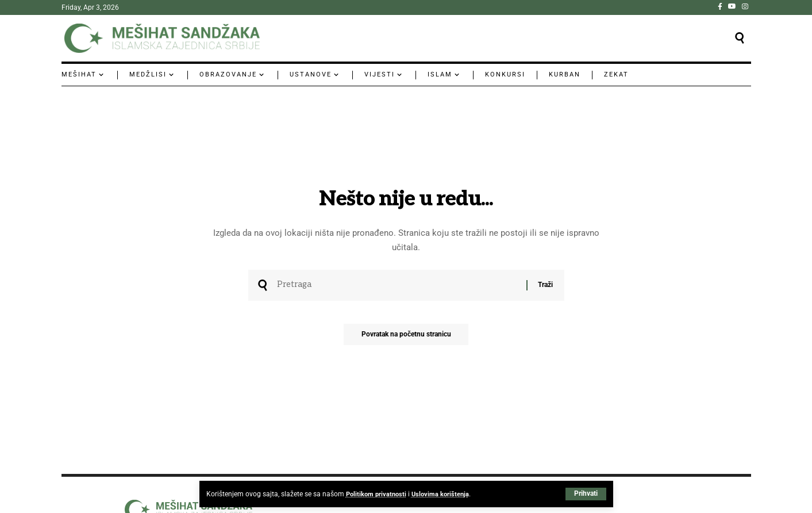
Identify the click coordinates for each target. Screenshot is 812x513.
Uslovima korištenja (445, 494)
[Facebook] (720, 6)
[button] (586, 494)
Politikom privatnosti (378, 494)
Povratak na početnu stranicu (406, 338)
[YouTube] (732, 6)
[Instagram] (745, 6)
